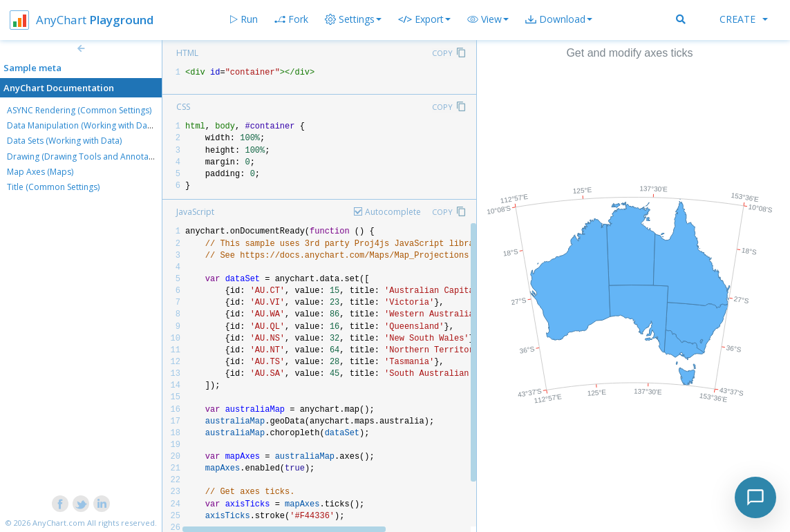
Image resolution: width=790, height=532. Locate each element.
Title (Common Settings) (53, 187)
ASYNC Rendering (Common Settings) (79, 110)
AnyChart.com (59, 523)
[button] (488, 19)
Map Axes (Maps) (40, 172)
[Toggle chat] (755, 497)
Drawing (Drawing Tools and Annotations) (88, 156)
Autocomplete (393, 212)
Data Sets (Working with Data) (64, 141)
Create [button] (744, 19)
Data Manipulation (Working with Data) (82, 125)
